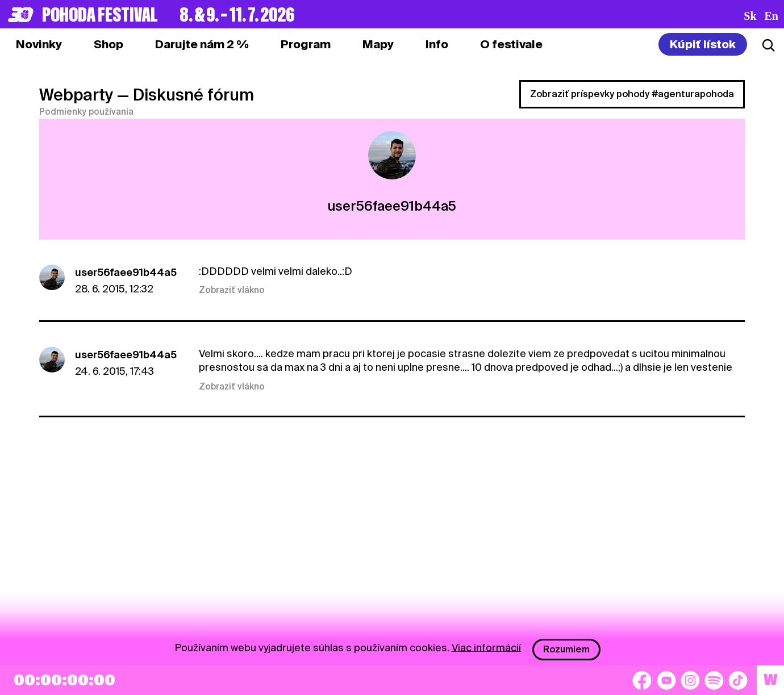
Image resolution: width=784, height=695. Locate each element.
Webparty (76, 95)
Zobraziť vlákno (232, 290)
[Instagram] (690, 680)
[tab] (109, 44)
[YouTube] (666, 680)
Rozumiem (566, 649)
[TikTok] (738, 680)
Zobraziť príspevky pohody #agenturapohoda (632, 94)
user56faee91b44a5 (126, 272)
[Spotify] (714, 680)
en (772, 16)
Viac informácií (486, 647)
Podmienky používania (86, 112)
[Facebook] (642, 680)
